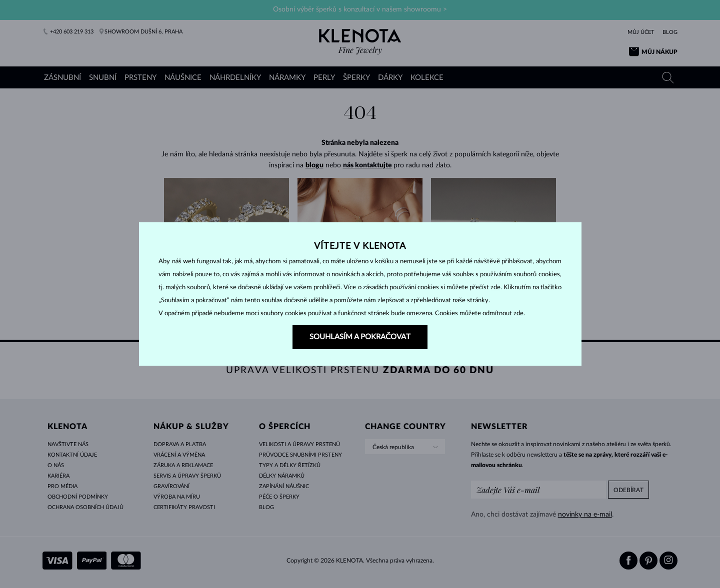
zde (495, 288)
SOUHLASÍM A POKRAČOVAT (360, 337)
